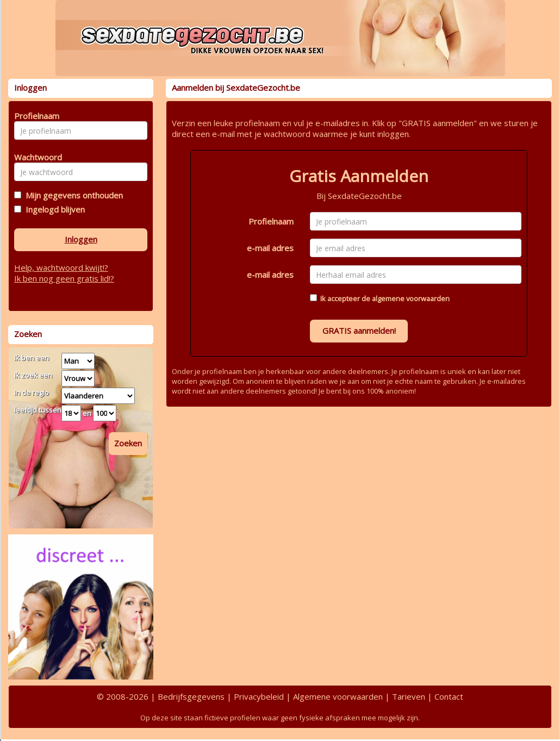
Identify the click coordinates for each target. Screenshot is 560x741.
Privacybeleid (259, 696)
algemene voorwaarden (411, 298)
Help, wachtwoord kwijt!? (61, 267)
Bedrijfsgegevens (191, 696)
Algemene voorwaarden (338, 696)
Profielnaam (271, 221)
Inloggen (81, 239)
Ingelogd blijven (53, 209)
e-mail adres (270, 248)
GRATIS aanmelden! (359, 331)
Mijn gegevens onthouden (72, 195)
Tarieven (409, 696)
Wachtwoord (35, 157)
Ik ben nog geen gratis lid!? (64, 278)
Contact (449, 696)
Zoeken (128, 443)
